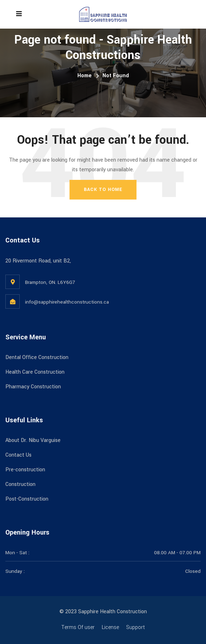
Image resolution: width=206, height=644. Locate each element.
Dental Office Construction (37, 357)
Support (135, 627)
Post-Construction (27, 499)
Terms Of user (78, 627)
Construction (20, 484)
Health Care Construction (35, 372)
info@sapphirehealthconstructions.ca (67, 302)
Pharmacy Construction (33, 387)
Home (85, 76)
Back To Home (103, 190)
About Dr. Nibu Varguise (33, 440)
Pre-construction (25, 470)
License (110, 627)
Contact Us (18, 455)
